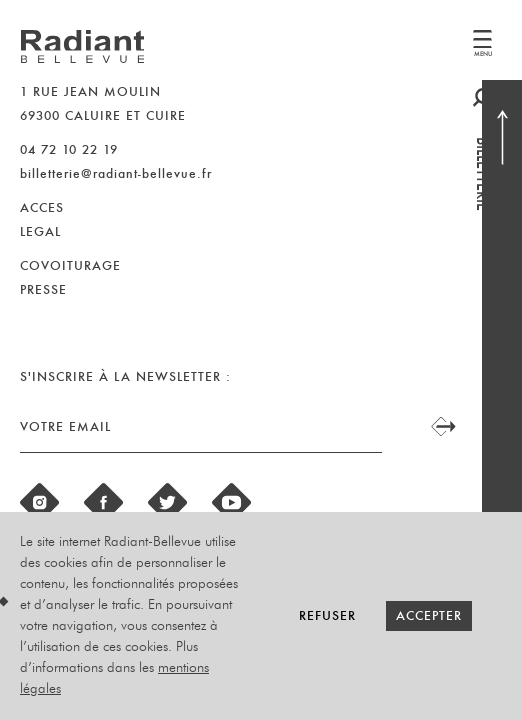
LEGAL (40, 231)
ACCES (42, 207)
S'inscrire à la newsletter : (125, 376)
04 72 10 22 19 (69, 149)
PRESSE (43, 289)
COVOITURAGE (70, 265)
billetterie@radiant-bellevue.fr (116, 173)
